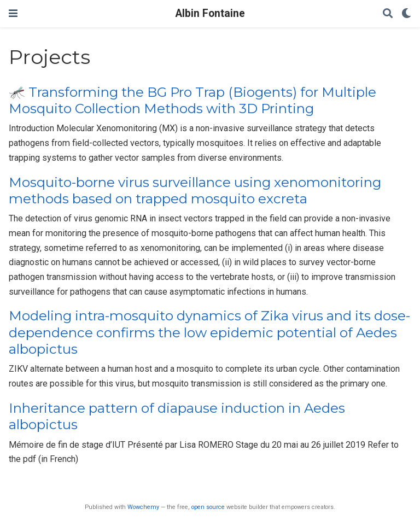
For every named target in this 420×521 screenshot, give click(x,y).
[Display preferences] (406, 14)
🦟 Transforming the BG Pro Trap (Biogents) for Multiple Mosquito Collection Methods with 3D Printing (192, 100)
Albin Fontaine (210, 13)
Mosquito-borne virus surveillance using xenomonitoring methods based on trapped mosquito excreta (195, 191)
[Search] (388, 14)
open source (208, 507)
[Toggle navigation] (13, 13)
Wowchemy (143, 507)
